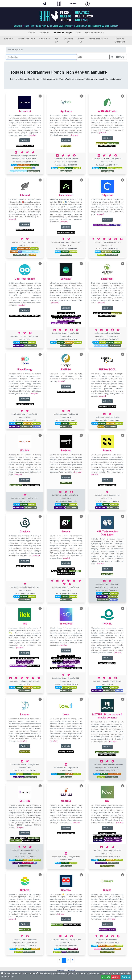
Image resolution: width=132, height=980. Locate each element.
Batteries (98, 949)
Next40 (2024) (57, 318)
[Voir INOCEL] (123, 609)
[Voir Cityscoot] (123, 180)
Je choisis (126, 977)
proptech (69, 774)
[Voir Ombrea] (40, 875)
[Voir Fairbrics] (81, 435)
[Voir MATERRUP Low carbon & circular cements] (123, 699)
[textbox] (93, 57)
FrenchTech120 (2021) (102, 225)
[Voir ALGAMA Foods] (123, 96)
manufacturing (18, 345)
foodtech (110, 168)
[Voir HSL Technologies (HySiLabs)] (123, 516)
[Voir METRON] (40, 786)
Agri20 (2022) (66, 146)
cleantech (34, 165)
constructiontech (24, 165)
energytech (19, 168)
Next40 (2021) (116, 225)
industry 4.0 (17, 863)
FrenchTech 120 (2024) (60, 316)
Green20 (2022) (16, 485)
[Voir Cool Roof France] (40, 264)
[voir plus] (32, 135)
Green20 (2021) (113, 143)
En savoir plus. (8, 976)
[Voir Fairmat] (123, 435)
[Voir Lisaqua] (40, 699)
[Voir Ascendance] (81, 180)
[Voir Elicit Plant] (123, 264)
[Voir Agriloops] (81, 96)
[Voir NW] (123, 786)
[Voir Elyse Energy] (40, 354)
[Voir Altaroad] (40, 180)
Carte (120, 57)
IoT (28, 255)
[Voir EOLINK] (40, 435)
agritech (61, 168)
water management (101, 345)
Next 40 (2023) (57, 663)
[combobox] (93, 57)
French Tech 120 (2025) (66, 313)
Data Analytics (28, 863)
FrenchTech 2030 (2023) (25, 146)
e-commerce (73, 949)
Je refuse (116, 977)
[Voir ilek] (40, 609)
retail (64, 952)
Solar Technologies (107, 866)
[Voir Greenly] (81, 516)
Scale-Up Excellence (66, 752)
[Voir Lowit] (81, 699)
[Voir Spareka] (81, 875)
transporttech (106, 252)
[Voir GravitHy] (40, 516)
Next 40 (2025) (75, 316)
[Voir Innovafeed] (81, 609)
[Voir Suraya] (123, 875)
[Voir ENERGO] (81, 354)
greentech (27, 168)
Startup (14, 165)
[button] (9, 39)
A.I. (33, 168)
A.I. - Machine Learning (18, 171)
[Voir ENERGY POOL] (123, 354)
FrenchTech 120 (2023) (72, 318)
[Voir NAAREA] (81, 786)
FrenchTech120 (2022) (66, 321)
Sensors (33, 255)
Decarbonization (34, 171)
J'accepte (106, 977)
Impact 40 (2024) (34, 316)
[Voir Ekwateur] (81, 264)
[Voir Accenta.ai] (40, 96)
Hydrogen (37, 427)
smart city (14, 252)
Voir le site (25, 140)
